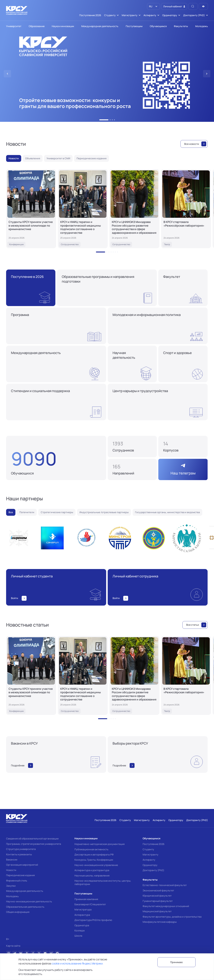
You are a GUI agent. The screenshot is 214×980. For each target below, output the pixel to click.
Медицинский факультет (157, 911)
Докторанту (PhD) (153, 870)
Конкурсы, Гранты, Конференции (94, 860)
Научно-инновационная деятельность (29, 901)
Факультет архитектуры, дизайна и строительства (172, 917)
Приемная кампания (86, 899)
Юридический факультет (157, 896)
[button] (104, 120)
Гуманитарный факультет (158, 901)
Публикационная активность (91, 849)
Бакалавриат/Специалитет (90, 904)
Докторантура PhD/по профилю (93, 920)
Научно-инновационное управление (96, 865)
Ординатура (82, 925)
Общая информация (18, 912)
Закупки (11, 886)
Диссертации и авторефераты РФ (94, 855)
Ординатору (150, 865)
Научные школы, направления (92, 876)
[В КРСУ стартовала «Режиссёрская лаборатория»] (186, 209)
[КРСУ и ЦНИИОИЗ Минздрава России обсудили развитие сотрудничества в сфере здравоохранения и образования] (134, 209)
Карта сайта (13, 946)
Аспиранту (149, 860)
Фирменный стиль (17, 881)
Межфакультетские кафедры (160, 922)
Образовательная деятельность (25, 907)
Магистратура (83, 909)
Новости (11, 870)
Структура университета (21, 849)
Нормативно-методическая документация (100, 844)
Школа (78, 936)
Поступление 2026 (154, 844)
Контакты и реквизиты (19, 854)
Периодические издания (20, 875)
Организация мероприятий (22, 865)
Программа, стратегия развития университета (34, 844)
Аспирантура (82, 915)
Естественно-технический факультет (165, 885)
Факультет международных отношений (166, 906)
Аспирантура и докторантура (92, 870)
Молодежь (12, 896)
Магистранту (150, 855)
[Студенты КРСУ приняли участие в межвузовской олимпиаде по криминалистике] (31, 209)
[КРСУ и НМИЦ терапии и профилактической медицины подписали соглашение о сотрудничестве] (83, 209)
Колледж (80, 931)
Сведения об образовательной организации (32, 839)
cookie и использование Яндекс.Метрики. (77, 963)
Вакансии (12, 860)
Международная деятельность (25, 891)
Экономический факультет (158, 890)
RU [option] (150, 6)
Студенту (148, 849)
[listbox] (154, 6)
